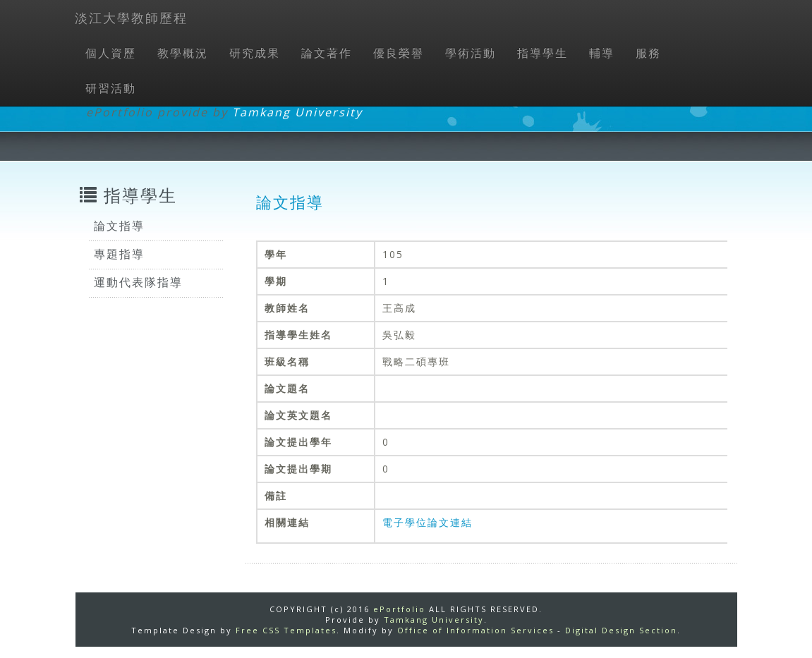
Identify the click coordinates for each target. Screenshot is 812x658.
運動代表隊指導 (138, 282)
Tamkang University (297, 112)
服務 (648, 53)
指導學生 (543, 53)
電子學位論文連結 (428, 522)
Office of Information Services (475, 630)
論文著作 (327, 53)
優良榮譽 (399, 53)
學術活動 (471, 53)
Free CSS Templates (286, 630)
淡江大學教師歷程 (131, 18)
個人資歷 (111, 53)
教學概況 (183, 53)
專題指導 (119, 254)
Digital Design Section (621, 630)
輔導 (602, 53)
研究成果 (255, 53)
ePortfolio (399, 609)
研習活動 (111, 88)
